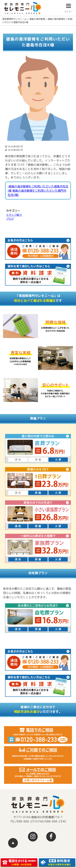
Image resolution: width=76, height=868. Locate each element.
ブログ (10, 219)
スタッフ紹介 (14, 215)
